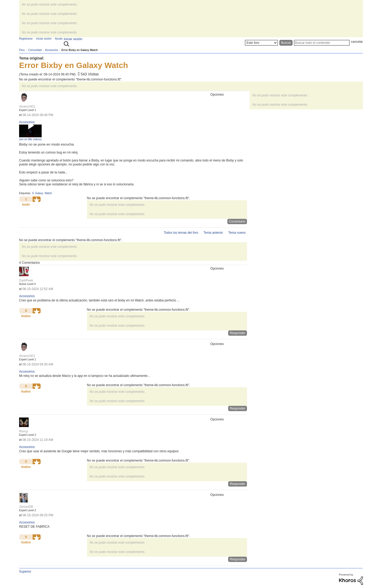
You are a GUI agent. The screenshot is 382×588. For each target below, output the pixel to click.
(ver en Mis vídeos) (30, 139)
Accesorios (27, 122)
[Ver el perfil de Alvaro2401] (27, 106)
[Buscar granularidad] (261, 43)
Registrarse (26, 39)
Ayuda (59, 39)
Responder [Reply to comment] (238, 333)
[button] (37, 199)
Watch (48, 193)
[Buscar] (322, 43)
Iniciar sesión (73, 39)
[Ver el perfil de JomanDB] (26, 507)
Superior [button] (25, 572)
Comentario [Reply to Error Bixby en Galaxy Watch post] (237, 221)
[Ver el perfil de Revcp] (24, 431)
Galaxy (39, 193)
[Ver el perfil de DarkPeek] (26, 280)
